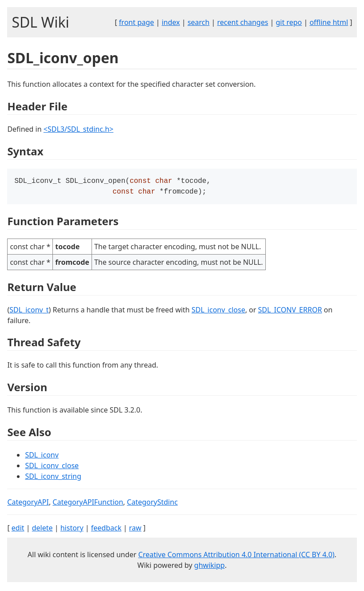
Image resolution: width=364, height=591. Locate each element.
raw (135, 530)
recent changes (243, 22)
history (72, 530)
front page (137, 22)
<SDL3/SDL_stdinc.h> (78, 129)
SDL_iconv (42, 457)
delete (42, 530)
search (199, 22)
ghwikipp (210, 567)
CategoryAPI (28, 504)
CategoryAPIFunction (88, 504)
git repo (289, 22)
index (171, 22)
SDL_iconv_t (29, 312)
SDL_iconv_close (218, 312)
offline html (329, 22)
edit (18, 530)
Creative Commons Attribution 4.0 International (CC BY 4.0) (236, 556)
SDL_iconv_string (53, 478)
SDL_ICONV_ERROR (290, 312)
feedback (106, 530)
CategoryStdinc (152, 504)
